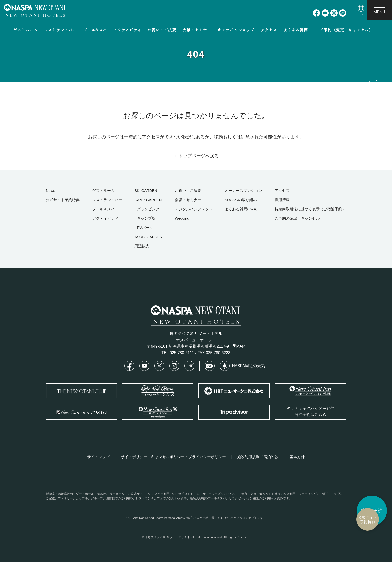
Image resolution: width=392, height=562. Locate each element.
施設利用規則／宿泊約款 (258, 457)
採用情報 (282, 200)
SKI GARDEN (146, 191)
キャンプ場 (146, 218)
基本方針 (297, 457)
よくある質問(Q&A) (241, 209)
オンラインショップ (236, 30)
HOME (383, 93)
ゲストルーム (26, 30)
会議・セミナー (197, 30)
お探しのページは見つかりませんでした (370, 117)
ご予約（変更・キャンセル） (346, 30)
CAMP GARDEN (148, 200)
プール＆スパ (103, 209)
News (51, 191)
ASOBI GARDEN (148, 237)
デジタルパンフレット (194, 209)
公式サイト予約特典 (343, 520)
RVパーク (145, 228)
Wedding (182, 218)
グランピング (148, 209)
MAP (239, 346)
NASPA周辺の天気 (242, 366)
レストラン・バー (60, 30)
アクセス (269, 30)
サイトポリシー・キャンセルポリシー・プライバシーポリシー (173, 457)
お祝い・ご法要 (162, 30)
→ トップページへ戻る (196, 156)
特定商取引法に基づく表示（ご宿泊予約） (310, 209)
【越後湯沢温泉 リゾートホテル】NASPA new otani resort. (184, 537)
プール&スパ (95, 30)
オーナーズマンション (243, 191)
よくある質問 (296, 30)
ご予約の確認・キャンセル (297, 218)
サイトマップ (98, 457)
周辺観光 (142, 246)
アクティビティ (127, 30)
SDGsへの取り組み (241, 200)
